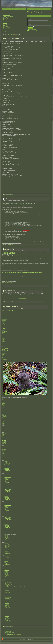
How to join (5, 24)
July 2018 (6, 466)
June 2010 (6, 572)
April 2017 (7, 483)
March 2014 (7, 526)
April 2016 (7, 497)
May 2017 (6, 482)
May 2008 (7, 604)
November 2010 (7, 567)
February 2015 (7, 513)
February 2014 (7, 527)
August (4, 321)
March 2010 (7, 576)
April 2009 (7, 590)
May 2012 (6, 550)
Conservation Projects (7, 28)
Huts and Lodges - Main (9, 632)
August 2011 (7, 558)
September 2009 (8, 584)
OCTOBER (5, 319)
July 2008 (7, 602)
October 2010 (7, 568)
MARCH (4, 327)
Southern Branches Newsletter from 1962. (10, 430)
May (3, 339)
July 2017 (6, 479)
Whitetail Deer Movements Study (9, 29)
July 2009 (7, 587)
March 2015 (7, 512)
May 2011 (6, 561)
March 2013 (7, 539)
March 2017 (7, 484)
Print (20, 40)
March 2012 (7, 552)
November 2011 (7, 557)
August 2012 (7, 547)
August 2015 (7, 506)
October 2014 (7, 519)
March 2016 (7, 498)
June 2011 (6, 560)
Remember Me (30, 26)
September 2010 (7, 569)
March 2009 (7, 591)
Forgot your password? (33, 31)
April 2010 (7, 575)
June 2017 (6, 480)
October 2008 (7, 599)
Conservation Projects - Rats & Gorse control (13, 635)
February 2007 (8, 614)
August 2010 (7, 570)
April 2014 (7, 525)
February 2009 (8, 592)
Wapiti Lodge (6, 19)
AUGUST (4, 335)
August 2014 (7, 521)
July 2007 (7, 619)
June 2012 (6, 549)
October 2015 (7, 504)
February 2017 (7, 485)
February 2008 (8, 608)
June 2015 (6, 508)
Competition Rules (26, 230)
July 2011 (6, 559)
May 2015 (6, 510)
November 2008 (8, 597)
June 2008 (7, 603)
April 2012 (7, 551)
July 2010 (6, 571)
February (4, 328)
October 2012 (7, 544)
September (4, 320)
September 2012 (7, 545)
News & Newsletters (6, 15)
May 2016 (6, 496)
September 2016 (8, 492)
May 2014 (6, 524)
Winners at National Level (8, 16)
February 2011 (7, 564)
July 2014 (6, 522)
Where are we (5, 14)
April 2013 (7, 538)
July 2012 (6, 548)
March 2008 (7, 606)
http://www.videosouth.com (7, 266)
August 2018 (7, 465)
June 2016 (6, 495)
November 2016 (8, 489)
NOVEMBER (5, 331)
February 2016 (7, 499)
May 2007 (7, 617)
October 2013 (7, 532)
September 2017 (8, 477)
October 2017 (7, 476)
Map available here (23, 298)
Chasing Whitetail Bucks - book (9, 31)
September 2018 (7, 464)
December (4, 415)
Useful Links (5, 22)
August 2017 (7, 478)
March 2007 (7, 615)
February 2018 (7, 470)
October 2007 (7, 623)
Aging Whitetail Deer (7, 30)
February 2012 (7, 553)
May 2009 (7, 589)
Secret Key (28, 23)
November (4, 318)
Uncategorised (10, 194)
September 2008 (8, 600)
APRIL (4, 326)
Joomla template (19, 643)
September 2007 (8, 622)
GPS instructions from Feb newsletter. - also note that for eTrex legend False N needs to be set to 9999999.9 (26, 578)
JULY (3, 336)
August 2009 (7, 586)
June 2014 (6, 523)
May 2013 (6, 536)
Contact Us (5, 23)
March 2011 (7, 563)
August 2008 (7, 601)
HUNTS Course (6, 25)
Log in (30, 28)
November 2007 (8, 624)
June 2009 (7, 588)
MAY (4, 325)
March (4, 342)
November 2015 (8, 503)
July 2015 (6, 507)
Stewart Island (5, 26)
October (4, 333)
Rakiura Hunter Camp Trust (33, 12)
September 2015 (8, 505)
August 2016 (7, 493)
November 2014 (8, 517)
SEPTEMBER (5, 351)
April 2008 (7, 605)
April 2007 (7, 616)
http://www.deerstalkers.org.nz (8, 278)
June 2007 (7, 618)
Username (28, 21)
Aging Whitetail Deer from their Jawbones (36, 13)
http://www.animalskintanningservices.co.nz (10, 282)
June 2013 (6, 535)
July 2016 (6, 494)
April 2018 (7, 468)
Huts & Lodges (5, 17)
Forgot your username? (33, 30)
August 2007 (7, 621)
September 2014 (8, 520)
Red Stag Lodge (6, 20)
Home (4, 12)
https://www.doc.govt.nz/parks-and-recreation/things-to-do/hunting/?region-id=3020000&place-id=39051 (23, 272)
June (3, 324)
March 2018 (7, 469)
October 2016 (7, 491)
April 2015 (7, 511)
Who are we (5, 13)
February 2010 (7, 577)
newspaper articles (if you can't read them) (17, 587)
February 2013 (7, 540)
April (3, 340)
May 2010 (6, 573)
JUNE (4, 338)
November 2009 (8, 582)
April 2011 (6, 562)
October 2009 (7, 583)
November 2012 (7, 543)
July (3, 322)
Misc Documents (6, 21)
